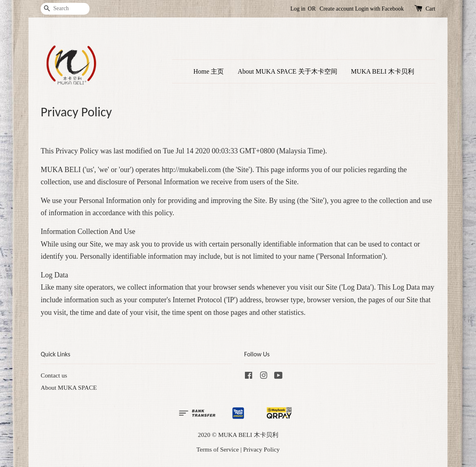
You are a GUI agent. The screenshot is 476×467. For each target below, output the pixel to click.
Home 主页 (209, 71)
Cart (430, 9)
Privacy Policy (262, 449)
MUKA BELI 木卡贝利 (383, 71)
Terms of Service (218, 449)
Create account (337, 9)
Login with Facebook (380, 9)
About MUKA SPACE (69, 387)
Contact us (54, 375)
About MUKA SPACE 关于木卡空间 (287, 71)
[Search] (65, 9)
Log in (298, 9)
